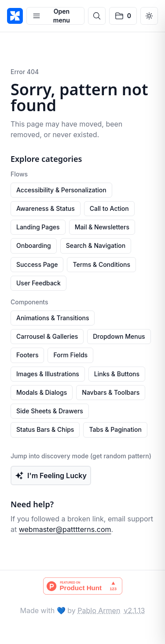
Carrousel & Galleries (47, 336)
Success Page (37, 264)
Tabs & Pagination (115, 429)
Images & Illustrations (48, 374)
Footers (27, 355)
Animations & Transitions (53, 318)
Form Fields (70, 355)
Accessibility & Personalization (61, 190)
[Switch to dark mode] (149, 16)
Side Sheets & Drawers (50, 411)
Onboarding (34, 245)
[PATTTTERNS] (15, 16)
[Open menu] (55, 16)
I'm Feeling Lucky (51, 476)
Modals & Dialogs (42, 392)
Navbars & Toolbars (111, 392)
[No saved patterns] (123, 16)
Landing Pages (38, 227)
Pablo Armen (99, 610)
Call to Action (109, 208)
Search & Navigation (96, 245)
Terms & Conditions (101, 264)
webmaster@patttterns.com (65, 529)
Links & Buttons (117, 374)
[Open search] (97, 16)
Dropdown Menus (119, 336)
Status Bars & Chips (45, 429)
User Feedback (38, 283)
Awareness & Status (46, 208)
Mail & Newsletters (102, 227)
